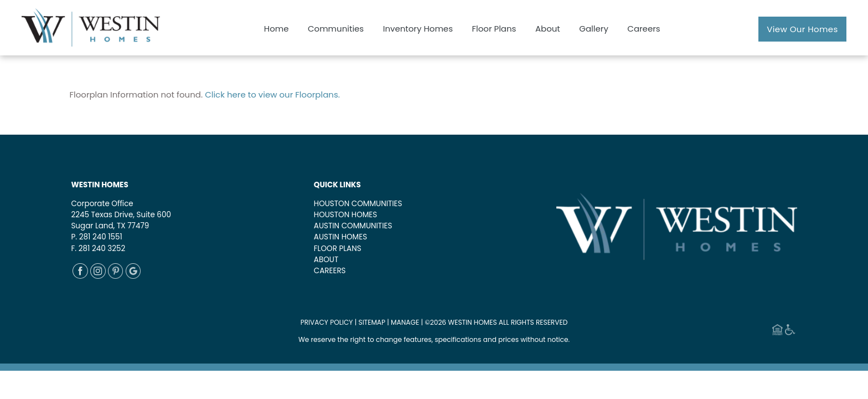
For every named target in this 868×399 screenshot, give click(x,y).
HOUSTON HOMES (345, 215)
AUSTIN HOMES (340, 237)
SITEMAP (372, 322)
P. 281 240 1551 (96, 237)
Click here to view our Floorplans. (272, 94)
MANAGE (405, 322)
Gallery (594, 29)
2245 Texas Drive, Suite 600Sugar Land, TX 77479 (121, 220)
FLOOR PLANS (338, 249)
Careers (644, 29)
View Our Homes (802, 29)
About (548, 29)
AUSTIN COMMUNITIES (353, 226)
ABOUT (326, 260)
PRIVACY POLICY (327, 322)
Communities (336, 29)
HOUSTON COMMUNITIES (358, 204)
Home (277, 29)
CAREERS (330, 271)
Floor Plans (494, 29)
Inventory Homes (418, 29)
